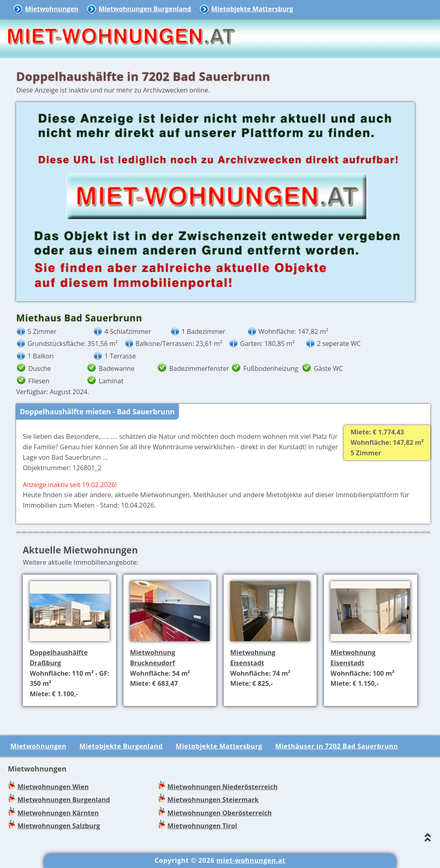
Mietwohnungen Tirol (202, 826)
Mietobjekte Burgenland (121, 746)
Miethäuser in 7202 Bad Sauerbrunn (337, 746)
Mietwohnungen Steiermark (213, 800)
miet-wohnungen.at (251, 860)
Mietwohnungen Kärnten (58, 813)
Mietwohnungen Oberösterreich (220, 813)
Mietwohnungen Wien (53, 787)
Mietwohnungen (52, 9)
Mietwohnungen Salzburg (59, 826)
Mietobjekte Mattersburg (252, 9)
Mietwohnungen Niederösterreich (223, 787)
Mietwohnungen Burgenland (145, 9)
